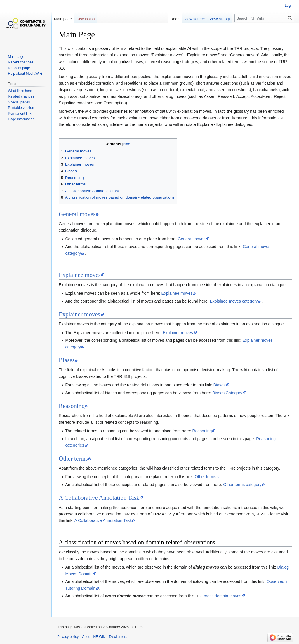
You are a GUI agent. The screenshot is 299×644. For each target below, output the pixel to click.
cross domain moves (222, 596)
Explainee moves (80, 275)
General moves (77, 214)
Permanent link (20, 114)
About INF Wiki (94, 637)
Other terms (73, 459)
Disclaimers (118, 637)
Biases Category (227, 393)
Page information (21, 119)
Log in (290, 6)
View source (195, 19)
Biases (67, 360)
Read (175, 19)
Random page (19, 68)
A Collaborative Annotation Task (99, 498)
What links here (20, 91)
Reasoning (72, 406)
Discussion (86, 19)
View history (220, 19)
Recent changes (21, 62)
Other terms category (242, 485)
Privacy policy (68, 637)
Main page (63, 19)
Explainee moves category (234, 301)
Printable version (21, 108)
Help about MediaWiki (25, 74)
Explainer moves (79, 314)
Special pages (19, 102)
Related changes (21, 96)
